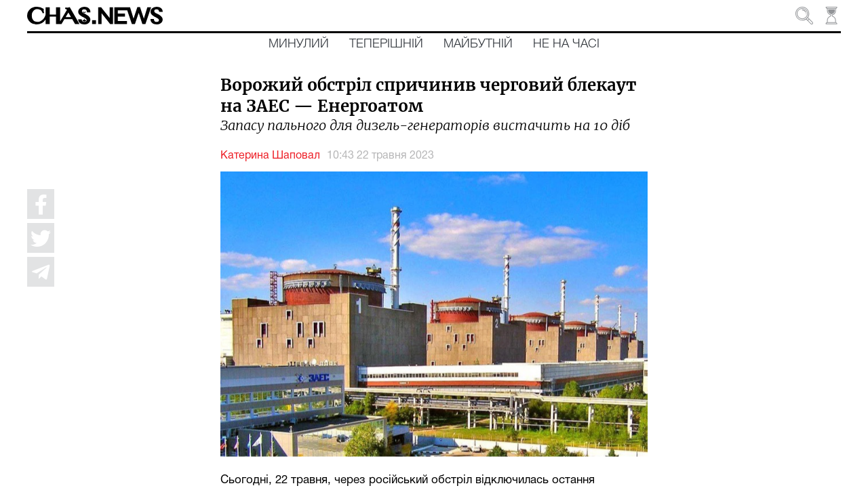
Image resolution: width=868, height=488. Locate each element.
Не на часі (566, 44)
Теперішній (386, 44)
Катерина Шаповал (270, 156)
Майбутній (478, 44)
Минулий (299, 44)
